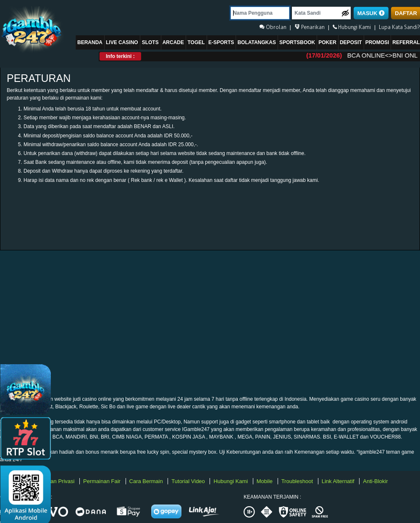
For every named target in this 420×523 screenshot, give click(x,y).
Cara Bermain (147, 481)
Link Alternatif (339, 481)
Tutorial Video (189, 481)
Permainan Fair (102, 481)
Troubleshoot (298, 481)
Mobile (265, 481)
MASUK (371, 13)
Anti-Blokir (375, 481)
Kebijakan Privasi (54, 481)
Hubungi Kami (231, 481)
